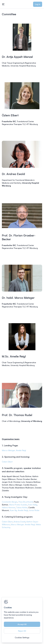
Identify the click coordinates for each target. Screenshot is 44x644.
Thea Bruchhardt (26, 502)
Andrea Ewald (20, 522)
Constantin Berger (10, 502)
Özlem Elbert (7, 462)
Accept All (22, 624)
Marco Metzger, (9, 450)
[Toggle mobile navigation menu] (3, 4)
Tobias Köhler (22, 507)
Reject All (22, 631)
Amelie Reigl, (30, 524)
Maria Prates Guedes (18, 505)
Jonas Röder (34, 510)
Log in (38, 4)
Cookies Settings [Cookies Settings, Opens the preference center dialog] (22, 638)
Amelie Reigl (21, 450)
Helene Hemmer (9, 507)
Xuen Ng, (14, 510)
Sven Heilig (33, 505)
